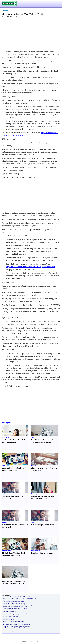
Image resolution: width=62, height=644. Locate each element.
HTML (4, 553)
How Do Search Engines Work (10, 608)
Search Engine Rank (20, 603)
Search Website (6, 607)
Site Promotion (6, 466)
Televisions (4, 522)
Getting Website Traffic (20, 605)
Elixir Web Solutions (22, 608)
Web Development (6, 550)
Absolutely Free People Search (12, 440)
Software (33, 466)
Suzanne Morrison (8, 16)
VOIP (33, 522)
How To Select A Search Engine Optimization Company (15, 628)
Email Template (14, 553)
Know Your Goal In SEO (8, 620)
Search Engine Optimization (33, 605)
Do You (18, 442)
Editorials (5, 11)
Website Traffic (6, 598)
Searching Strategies (7, 610)
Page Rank (5, 603)
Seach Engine (6, 597)
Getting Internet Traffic (8, 605)
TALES (4, 600)
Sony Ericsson (5, 494)
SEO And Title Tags (7, 623)
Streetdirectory (28, 642)
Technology (34, 494)
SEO (4, 624)
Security (33, 437)
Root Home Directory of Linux (42, 553)
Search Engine (14, 597)
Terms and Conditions (36, 642)
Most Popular (6, 423)
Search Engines (6, 437)
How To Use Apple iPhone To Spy (43, 525)
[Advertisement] (19, 34)
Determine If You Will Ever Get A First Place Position (18, 624)
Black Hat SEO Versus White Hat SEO (11, 616)
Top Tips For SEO (7, 618)
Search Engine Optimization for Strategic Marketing (15, 613)
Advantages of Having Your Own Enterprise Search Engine (16, 615)
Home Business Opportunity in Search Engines (13, 602)
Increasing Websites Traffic (30, 598)
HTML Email (15, 555)
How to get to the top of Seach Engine (19, 607)
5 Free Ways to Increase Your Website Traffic (23, 14)
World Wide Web (36, 550)
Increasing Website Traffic (17, 598)
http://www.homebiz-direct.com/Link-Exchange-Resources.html (31, 267)
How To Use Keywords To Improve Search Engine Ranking (16, 626)
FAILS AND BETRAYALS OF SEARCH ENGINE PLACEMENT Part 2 (24, 600)
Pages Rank (12, 603)
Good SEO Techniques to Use (9, 611)
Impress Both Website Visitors (10, 621)
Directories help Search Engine (25, 597)
